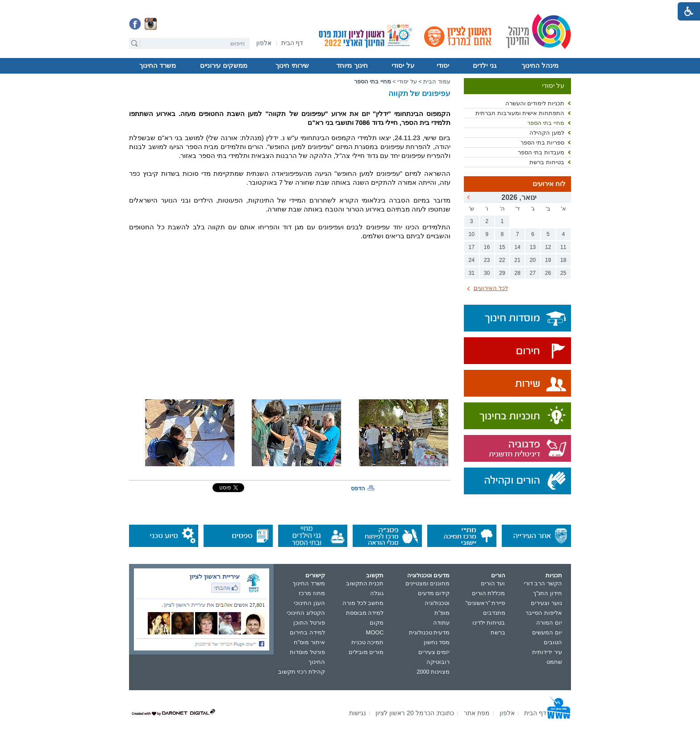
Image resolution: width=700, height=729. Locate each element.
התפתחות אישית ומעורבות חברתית (520, 113)
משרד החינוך (158, 66)
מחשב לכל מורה (363, 603)
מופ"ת (442, 613)
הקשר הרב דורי (543, 583)
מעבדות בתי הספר (541, 152)
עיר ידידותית (547, 652)
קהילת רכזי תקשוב (302, 672)
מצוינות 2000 (433, 672)
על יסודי (403, 66)
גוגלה (377, 593)
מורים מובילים (366, 652)
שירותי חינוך (292, 66)
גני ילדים (484, 66)
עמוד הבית (437, 81)
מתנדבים (494, 613)
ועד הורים (493, 583)
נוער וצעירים (546, 603)
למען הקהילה (547, 133)
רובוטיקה (438, 662)
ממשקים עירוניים (223, 66)
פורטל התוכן (309, 623)
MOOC (375, 632)
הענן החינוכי (309, 603)
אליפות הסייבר (544, 613)
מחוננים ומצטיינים (428, 583)
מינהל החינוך (540, 66)
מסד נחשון (437, 642)
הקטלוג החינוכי (306, 613)
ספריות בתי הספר (542, 143)
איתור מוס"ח (309, 642)
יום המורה (549, 623)
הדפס (358, 488)
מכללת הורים (489, 593)
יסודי (443, 66)
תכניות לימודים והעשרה (535, 103)
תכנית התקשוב (365, 583)
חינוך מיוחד (352, 66)
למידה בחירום (307, 632)
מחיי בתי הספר (546, 123)
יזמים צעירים (434, 652)
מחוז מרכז (312, 593)
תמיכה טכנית (368, 642)
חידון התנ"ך (548, 593)
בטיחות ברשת (547, 162)
